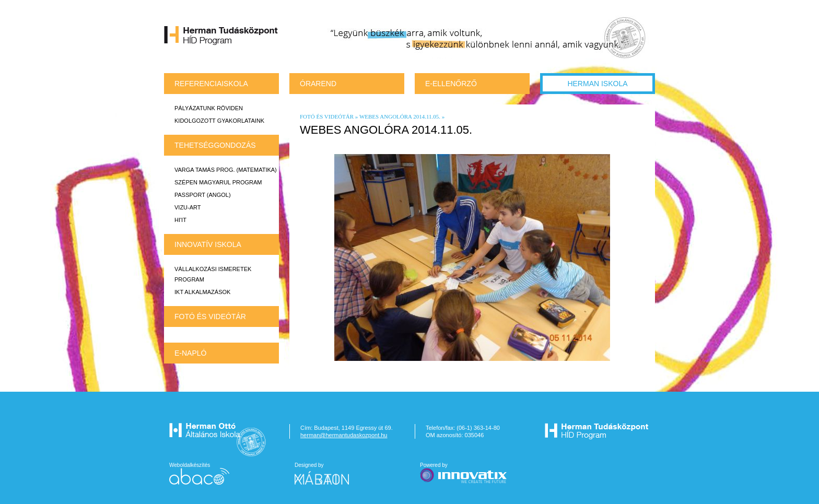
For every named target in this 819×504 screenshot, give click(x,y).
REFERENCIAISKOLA (211, 84)
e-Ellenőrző (451, 84)
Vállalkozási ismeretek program (213, 274)
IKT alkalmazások (202, 292)
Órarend (318, 84)
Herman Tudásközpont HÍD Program (221, 37)
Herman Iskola (597, 84)
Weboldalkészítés (199, 473)
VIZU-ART (188, 207)
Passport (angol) (203, 195)
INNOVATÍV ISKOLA (208, 244)
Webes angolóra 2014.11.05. (400, 116)
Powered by (464, 473)
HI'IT (180, 220)
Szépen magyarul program (218, 182)
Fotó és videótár (210, 317)
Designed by (328, 473)
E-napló (190, 353)
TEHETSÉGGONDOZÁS (215, 145)
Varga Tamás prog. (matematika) (226, 170)
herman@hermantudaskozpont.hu (344, 435)
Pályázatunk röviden (209, 108)
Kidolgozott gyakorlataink (219, 121)
